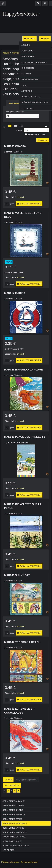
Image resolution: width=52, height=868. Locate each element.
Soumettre (43, 140)
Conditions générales (34, 62)
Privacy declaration (30, 862)
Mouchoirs (28, 56)
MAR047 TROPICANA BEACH (22, 642)
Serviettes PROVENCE (15, 832)
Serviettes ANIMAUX (14, 801)
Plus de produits (12, 785)
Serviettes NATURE (13, 828)
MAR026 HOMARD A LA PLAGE (23, 370)
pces (9, 204)
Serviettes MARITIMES (15, 823)
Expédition (28, 68)
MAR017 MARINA (15, 293)
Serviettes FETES (12, 819)
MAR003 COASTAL (16, 146)
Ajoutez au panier (29, 204)
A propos (27, 91)
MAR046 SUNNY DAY (17, 575)
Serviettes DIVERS (13, 810)
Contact (26, 74)
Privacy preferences (10, 862)
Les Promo (27, 108)
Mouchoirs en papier (14, 837)
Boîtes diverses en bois (35, 102)
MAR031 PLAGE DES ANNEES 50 (25, 437)
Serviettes (28, 51)
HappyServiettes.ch (23, 14)
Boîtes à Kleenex (31, 97)
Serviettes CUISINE (13, 806)
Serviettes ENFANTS (14, 814)
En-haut (8, 780)
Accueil (26, 45)
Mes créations (30, 79)
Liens (24, 85)
